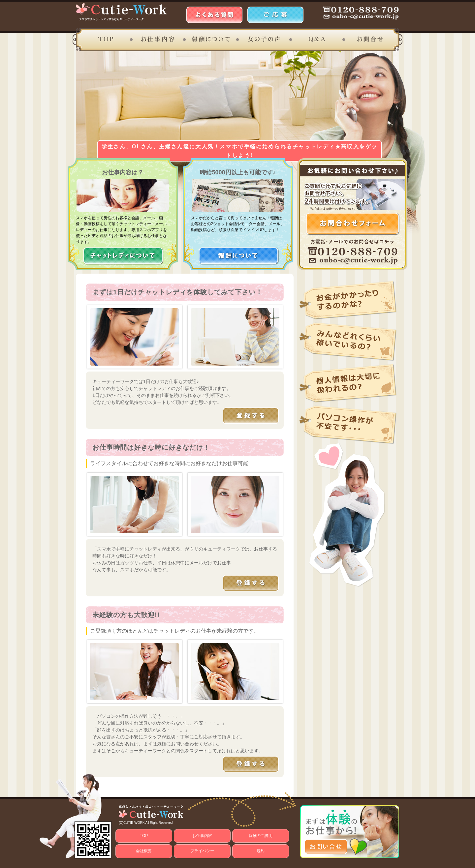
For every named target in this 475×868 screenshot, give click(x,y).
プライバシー (202, 851)
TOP (144, 836)
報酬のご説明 (261, 836)
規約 (261, 851)
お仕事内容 (202, 836)
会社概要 (144, 851)
